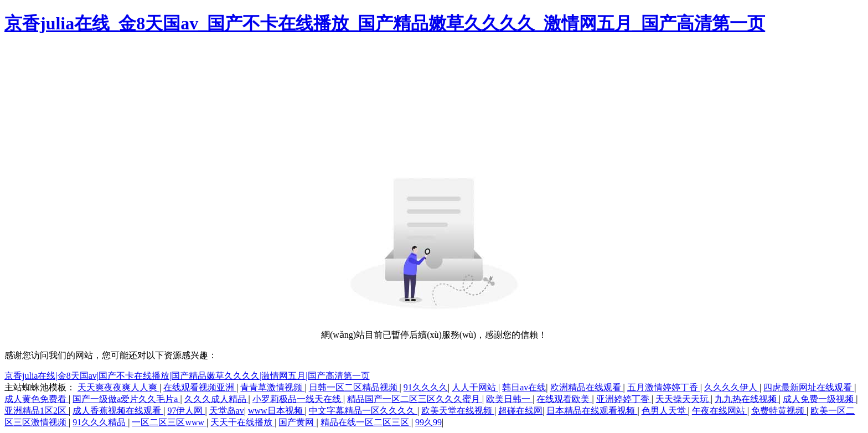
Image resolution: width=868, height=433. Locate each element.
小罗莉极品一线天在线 (298, 399)
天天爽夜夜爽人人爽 (118, 387)
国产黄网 (297, 422)
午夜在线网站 (720, 411)
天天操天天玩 (683, 399)
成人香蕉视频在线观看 (118, 411)
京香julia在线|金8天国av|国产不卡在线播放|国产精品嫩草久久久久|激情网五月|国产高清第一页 (187, 376)
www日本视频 (277, 411)
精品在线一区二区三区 (366, 422)
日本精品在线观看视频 (592, 411)
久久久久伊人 (732, 387)
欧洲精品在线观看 (587, 387)
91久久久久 (426, 387)
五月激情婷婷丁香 (664, 387)
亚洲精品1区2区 (37, 411)
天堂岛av (227, 411)
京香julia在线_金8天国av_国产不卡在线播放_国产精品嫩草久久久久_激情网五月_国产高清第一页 (385, 23)
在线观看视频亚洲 (200, 387)
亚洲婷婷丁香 (624, 399)
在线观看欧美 (564, 399)
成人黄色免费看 (37, 399)
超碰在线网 (520, 411)
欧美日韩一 (509, 399)
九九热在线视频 (747, 399)
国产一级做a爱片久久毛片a (126, 399)
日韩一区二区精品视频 (354, 387)
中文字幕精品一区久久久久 (363, 411)
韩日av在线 (524, 387)
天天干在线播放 (242, 422)
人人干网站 (475, 387)
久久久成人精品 (216, 399)
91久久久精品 (100, 422)
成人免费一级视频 (819, 399)
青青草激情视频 (272, 387)
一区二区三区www (169, 422)
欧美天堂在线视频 (458, 411)
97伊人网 (186, 411)
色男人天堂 (665, 411)
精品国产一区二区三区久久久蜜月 (415, 399)
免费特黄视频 (779, 411)
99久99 (428, 422)
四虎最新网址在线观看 (809, 387)
